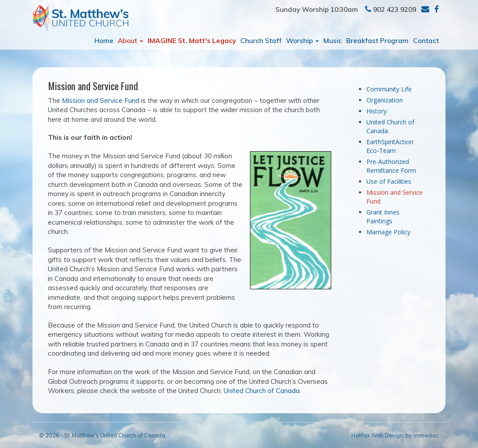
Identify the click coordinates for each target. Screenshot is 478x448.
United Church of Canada (262, 391)
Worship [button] (302, 41)
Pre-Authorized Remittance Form (391, 166)
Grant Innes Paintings (383, 217)
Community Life (389, 89)
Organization (385, 100)
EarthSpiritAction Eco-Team (390, 146)
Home (104, 41)
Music (333, 41)
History (377, 111)
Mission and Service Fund (101, 100)
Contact (426, 41)
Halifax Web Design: (378, 435)
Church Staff (261, 41)
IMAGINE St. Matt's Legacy (192, 41)
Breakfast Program (377, 41)
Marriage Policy (388, 232)
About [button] (130, 41)
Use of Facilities (389, 181)
